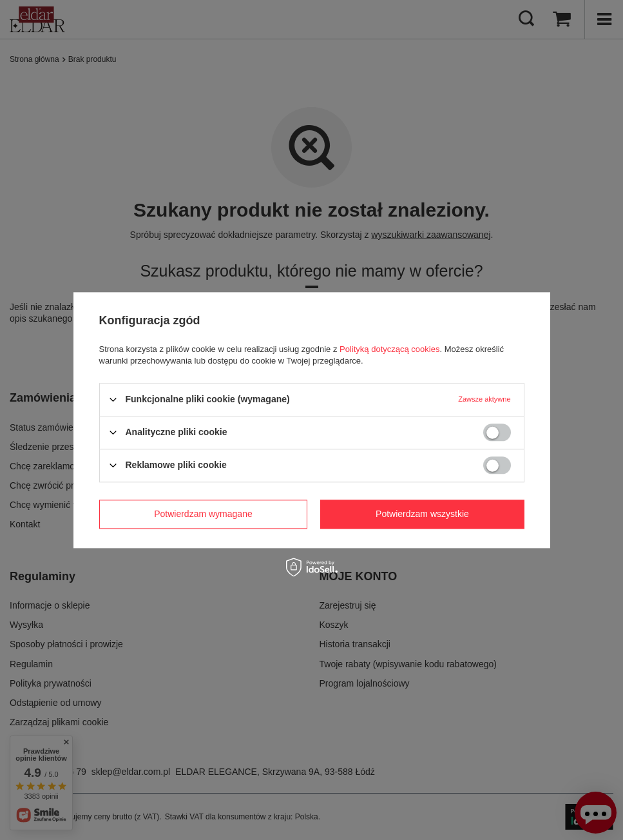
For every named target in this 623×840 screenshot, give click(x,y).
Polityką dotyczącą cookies (389, 349)
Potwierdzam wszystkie (422, 514)
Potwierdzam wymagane (203, 514)
